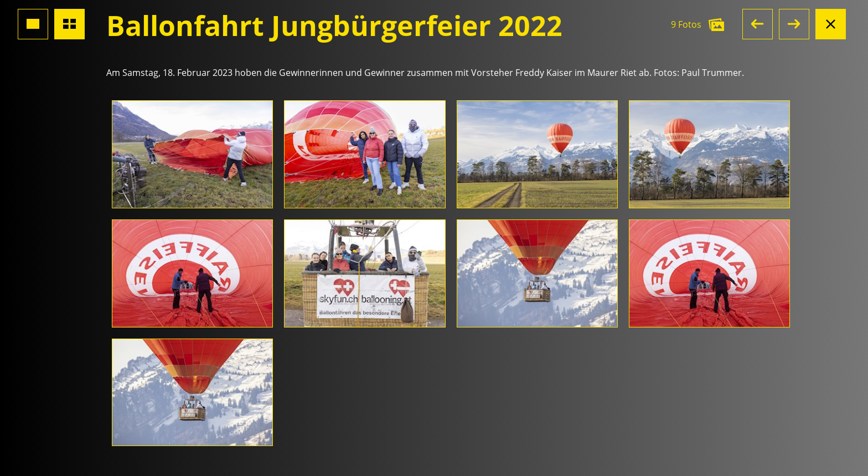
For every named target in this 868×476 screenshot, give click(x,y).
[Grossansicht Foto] (33, 24)
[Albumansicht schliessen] (831, 24)
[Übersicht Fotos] (69, 24)
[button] (758, 24)
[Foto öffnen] (192, 154)
